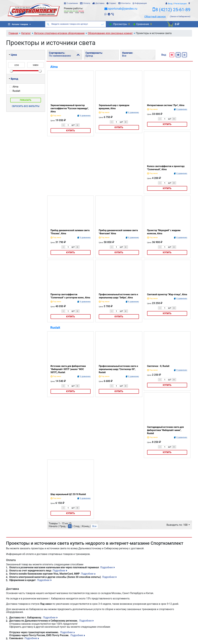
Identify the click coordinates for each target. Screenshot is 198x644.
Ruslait (55, 328)
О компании (72, 3)
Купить (70, 131)
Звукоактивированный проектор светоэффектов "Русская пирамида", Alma (70, 108)
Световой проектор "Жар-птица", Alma (167, 294)
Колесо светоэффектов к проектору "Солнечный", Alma (166, 168)
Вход (170, 4)
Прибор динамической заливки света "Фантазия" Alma (118, 232)
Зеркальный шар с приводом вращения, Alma (114, 107)
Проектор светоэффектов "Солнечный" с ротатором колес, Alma (70, 296)
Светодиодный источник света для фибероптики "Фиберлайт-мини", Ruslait (165, 430)
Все (94, 526)
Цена (13, 55)
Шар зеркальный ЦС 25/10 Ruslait (68, 494)
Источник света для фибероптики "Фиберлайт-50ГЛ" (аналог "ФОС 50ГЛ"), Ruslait (68, 369)
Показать (26, 100)
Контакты (126, 3)
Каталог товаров (18, 24)
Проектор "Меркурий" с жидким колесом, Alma (164, 232)
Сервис (113, 3)
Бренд (14, 79)
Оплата (87, 3)
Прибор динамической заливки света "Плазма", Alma (70, 232)
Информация (141, 3)
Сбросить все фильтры (26, 106)
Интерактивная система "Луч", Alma (166, 105)
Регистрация (181, 4)
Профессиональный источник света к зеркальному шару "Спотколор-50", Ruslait (118, 369)
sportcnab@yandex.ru (123, 9)
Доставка (100, 3)
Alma (54, 67)
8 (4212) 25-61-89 (173, 10)
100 (187, 525)
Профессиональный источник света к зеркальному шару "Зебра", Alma (118, 296)
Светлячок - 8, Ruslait (158, 366)
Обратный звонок (155, 16)
